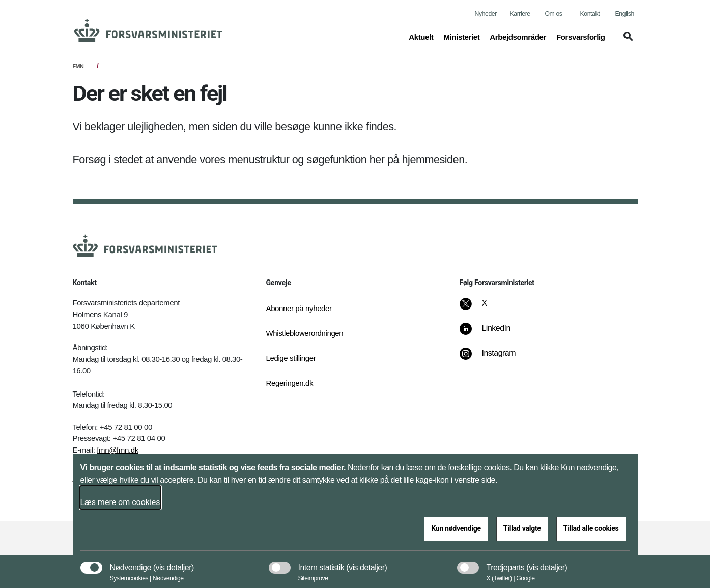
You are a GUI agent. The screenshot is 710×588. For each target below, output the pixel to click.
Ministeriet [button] (461, 36)
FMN (78, 66)
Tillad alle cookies (591, 528)
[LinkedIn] (492, 333)
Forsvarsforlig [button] (581, 36)
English (625, 14)
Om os (554, 14)
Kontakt (590, 14)
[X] (485, 309)
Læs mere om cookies (120, 502)
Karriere (520, 14)
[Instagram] (494, 358)
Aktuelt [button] (421, 36)
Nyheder (486, 14)
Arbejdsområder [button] (518, 36)
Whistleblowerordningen (305, 333)
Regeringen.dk (290, 383)
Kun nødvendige (456, 528)
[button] (627, 41)
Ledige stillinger (291, 358)
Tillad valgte (522, 528)
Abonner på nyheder (299, 308)
